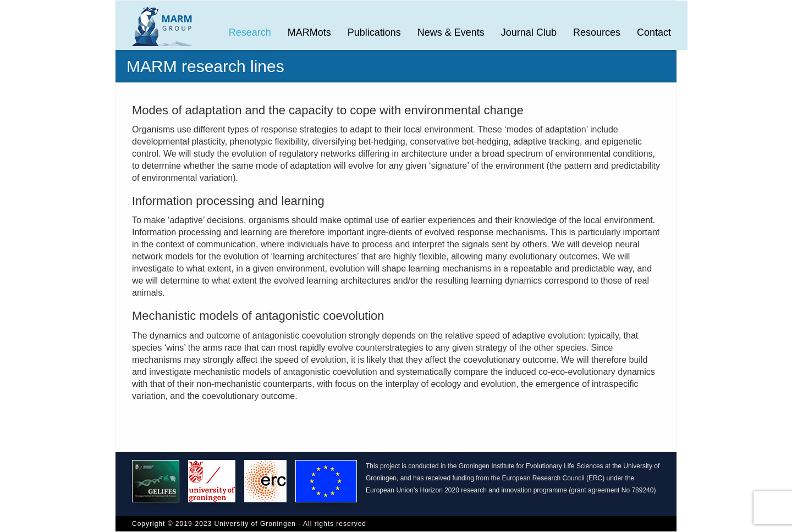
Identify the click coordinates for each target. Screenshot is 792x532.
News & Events (451, 32)
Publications (374, 32)
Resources (597, 32)
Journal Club (529, 32)
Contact (654, 32)
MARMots (309, 32)
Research (250, 32)
